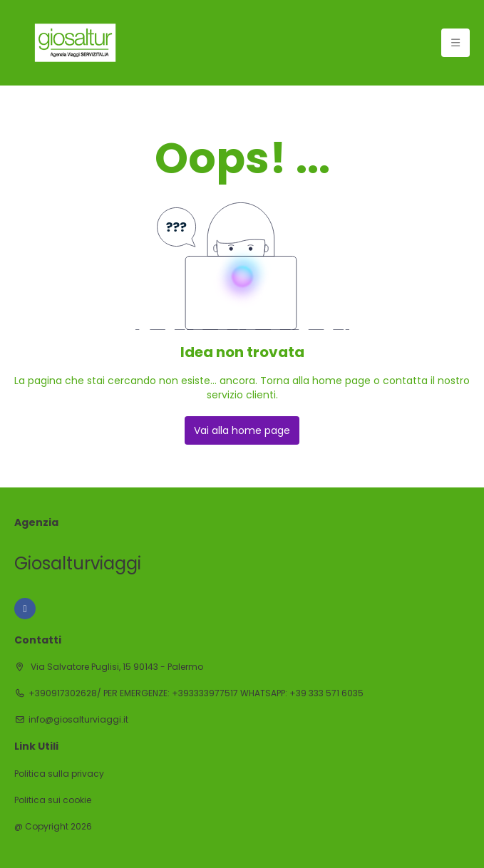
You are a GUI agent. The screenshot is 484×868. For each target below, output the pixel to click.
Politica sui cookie (53, 800)
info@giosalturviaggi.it (78, 720)
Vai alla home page (242, 430)
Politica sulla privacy (59, 774)
